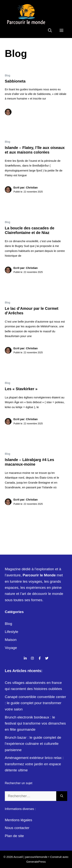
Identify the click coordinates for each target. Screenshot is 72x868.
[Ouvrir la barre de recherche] (50, 30)
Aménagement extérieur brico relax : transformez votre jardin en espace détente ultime (34, 764)
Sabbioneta (15, 81)
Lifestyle (12, 632)
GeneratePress (36, 862)
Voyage (11, 648)
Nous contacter (17, 828)
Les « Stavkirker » (21, 389)
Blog (7, 75)
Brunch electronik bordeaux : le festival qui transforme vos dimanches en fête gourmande (35, 723)
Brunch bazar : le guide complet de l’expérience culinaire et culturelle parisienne (33, 744)
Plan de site (14, 836)
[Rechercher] (62, 796)
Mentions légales (19, 820)
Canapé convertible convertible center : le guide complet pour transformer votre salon (35, 703)
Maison (11, 640)
